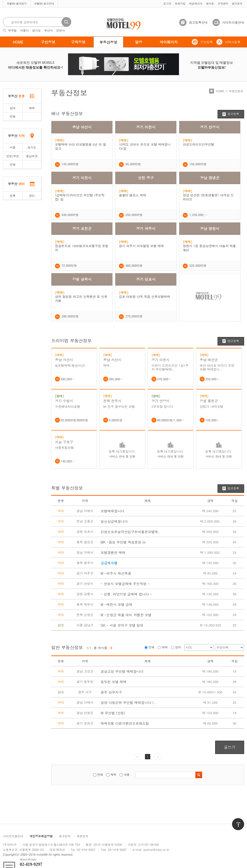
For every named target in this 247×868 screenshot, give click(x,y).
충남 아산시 (82, 127)
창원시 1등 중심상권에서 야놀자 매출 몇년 (209, 248)
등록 (13, 196)
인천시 (61, 30)
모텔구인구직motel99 (120, 19)
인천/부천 (13, 156)
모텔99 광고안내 (44, 4)
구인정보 (48, 42)
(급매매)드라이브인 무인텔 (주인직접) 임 (80, 197)
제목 (113, 774)
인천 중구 (146, 178)
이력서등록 (233, 42)
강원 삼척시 (82, 279)
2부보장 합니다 (162, 407)
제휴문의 (82, 836)
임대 (13, 108)
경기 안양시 (161, 401)
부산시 (48, 30)
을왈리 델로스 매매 (133, 195)
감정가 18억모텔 (212, 407)
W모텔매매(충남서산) (70, 366)
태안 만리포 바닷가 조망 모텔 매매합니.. (217, 367)
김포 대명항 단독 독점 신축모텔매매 (144, 297)
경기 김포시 (146, 279)
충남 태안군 (209, 360)
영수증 (210, 4)
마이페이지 (169, 42)
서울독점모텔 (64, 448)
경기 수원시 (64, 401)
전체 (13, 116)
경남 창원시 (210, 228)
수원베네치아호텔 (68, 407)
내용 (127, 774)
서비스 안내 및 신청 (122, 456)
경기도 (36, 30)
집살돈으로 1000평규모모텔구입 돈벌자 (82, 248)
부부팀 (12, 30)
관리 (32, 196)
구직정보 (78, 42)
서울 (13, 147)
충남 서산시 (64, 360)
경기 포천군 (82, 228)
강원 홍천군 (209, 401)
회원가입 (180, 4)
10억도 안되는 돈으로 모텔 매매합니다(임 (145, 146)
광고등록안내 (198, 22)
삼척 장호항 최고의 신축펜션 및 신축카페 (81, 299)
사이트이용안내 (233, 22)
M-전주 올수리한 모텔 (119, 407)
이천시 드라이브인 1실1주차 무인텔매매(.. (170, 367)
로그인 (167, 4)
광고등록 (233, 114)
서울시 (24, 30)
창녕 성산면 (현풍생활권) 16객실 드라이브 (208, 197)
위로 (235, 820)
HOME (18, 42)
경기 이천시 (146, 127)
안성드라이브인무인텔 (199, 144)
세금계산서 (196, 4)
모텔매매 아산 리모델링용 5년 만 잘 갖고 (80, 146)
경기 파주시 (146, 228)
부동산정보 (108, 42)
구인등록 (206, 42)
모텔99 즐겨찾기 (17, 4)
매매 (32, 108)
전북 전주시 (112, 401)
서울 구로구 (64, 442)
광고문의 (237, 4)
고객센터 (223, 4)
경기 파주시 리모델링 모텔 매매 (141, 246)
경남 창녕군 (210, 178)
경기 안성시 (210, 127)
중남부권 (32, 156)
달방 (139, 42)
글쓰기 (230, 747)
